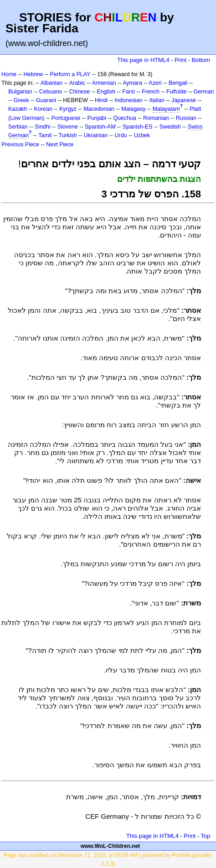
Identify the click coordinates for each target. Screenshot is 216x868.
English (106, 92)
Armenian (104, 83)
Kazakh (18, 109)
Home (9, 74)
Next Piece (60, 145)
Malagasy (133, 109)
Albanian (51, 83)
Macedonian (99, 109)
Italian (157, 100)
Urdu (121, 135)
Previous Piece (20, 145)
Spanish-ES (138, 127)
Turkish (67, 135)
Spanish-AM (100, 127)
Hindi (101, 100)
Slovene (68, 127)
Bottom (201, 60)
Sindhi (43, 127)
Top (205, 836)
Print (180, 60)
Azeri (155, 83)
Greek (21, 100)
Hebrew (33, 74)
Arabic (77, 83)
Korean (43, 109)
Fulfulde (176, 92)
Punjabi (97, 118)
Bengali (178, 83)
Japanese (184, 100)
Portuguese (66, 118)
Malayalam (166, 109)
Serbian (18, 127)
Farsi (129, 92)
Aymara (132, 83)
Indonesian (129, 100)
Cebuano (51, 92)
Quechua (124, 118)
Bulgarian (20, 92)
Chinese (79, 92)
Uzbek (142, 135)
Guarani (46, 100)
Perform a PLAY (70, 74)
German (204, 92)
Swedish (170, 127)
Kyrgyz (68, 109)
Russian (186, 118)
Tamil (45, 135)
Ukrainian (96, 135)
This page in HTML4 (143, 60)
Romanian (156, 118)
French (151, 92)
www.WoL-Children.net (111, 846)
